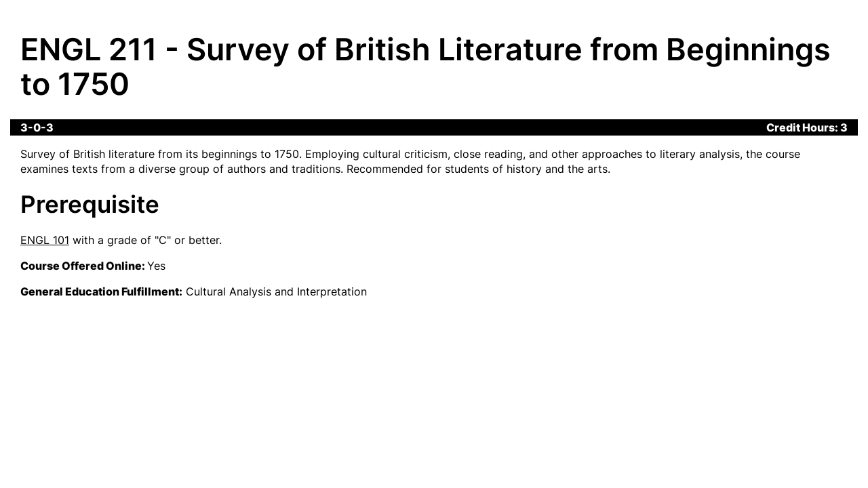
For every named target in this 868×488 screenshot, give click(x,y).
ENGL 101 (45, 240)
